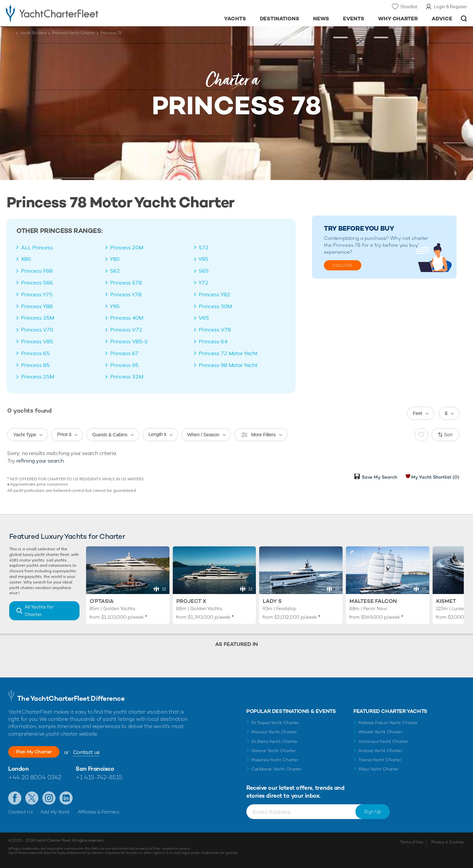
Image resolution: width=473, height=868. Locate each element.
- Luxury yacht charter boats (73, 13)
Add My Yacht (55, 812)
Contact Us (21, 812)
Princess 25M (38, 377)
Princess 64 (213, 341)
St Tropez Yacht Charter (275, 723)
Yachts (235, 19)
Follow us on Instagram (49, 798)
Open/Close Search (464, 19)
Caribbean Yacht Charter (277, 769)
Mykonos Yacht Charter (275, 760)
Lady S (272, 601)
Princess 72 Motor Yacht (228, 353)
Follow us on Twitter (32, 798)
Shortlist (409, 7)
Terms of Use (412, 842)
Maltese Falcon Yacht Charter (388, 723)
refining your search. (41, 461)
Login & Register (450, 7)
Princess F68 (37, 271)
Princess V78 (215, 330)
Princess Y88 (37, 306)
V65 (204, 318)
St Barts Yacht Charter (274, 741)
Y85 (203, 259)
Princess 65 (35, 353)
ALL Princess (37, 247)
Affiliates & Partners (98, 812)
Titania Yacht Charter (380, 760)
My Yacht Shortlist (435, 477)
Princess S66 (37, 283)
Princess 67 (124, 353)
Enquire (343, 265)
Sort (448, 434)
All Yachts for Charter (39, 611)
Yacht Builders (33, 33)
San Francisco (95, 769)
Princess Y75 (37, 294)
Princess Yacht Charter (74, 33)
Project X (191, 601)
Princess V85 (37, 341)
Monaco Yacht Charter (274, 732)
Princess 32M (127, 377)
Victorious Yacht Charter (383, 741)
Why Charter (398, 19)
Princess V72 (126, 330)
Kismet (446, 601)
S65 (204, 271)
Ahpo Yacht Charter (378, 769)
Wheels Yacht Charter (381, 732)
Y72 (203, 283)
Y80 (115, 259)
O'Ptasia (102, 601)
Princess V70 (37, 330)
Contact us (97, 752)
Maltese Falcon (373, 601)
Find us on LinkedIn (66, 798)
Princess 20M (127, 247)
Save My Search (379, 477)
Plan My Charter (39, 752)
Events (354, 19)
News (321, 19)
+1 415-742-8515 (99, 777)
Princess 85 (35, 365)
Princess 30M (215, 306)
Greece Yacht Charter (274, 751)
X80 (26, 259)
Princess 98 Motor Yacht (228, 365)
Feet (418, 413)
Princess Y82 (214, 294)
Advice (442, 19)
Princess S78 (126, 283)
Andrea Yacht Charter (381, 751)
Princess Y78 (126, 294)
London (18, 769)
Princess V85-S (129, 341)
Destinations (280, 19)
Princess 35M (38, 318)
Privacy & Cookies (448, 842)
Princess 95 (124, 365)
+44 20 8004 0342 (35, 777)
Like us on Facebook (15, 798)
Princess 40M (127, 318)
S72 (204, 247)
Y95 (115, 306)
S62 (115, 271)
